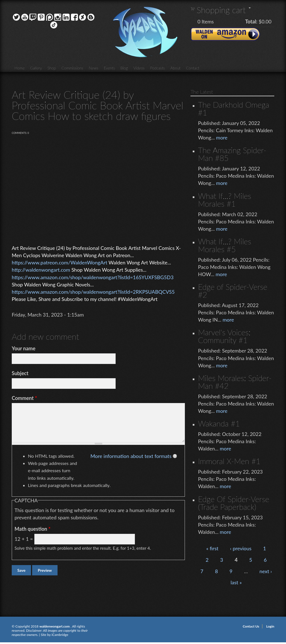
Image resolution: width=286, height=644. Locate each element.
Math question (33, 529)
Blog (124, 68)
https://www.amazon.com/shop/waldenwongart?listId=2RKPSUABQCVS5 (93, 292)
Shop (52, 68)
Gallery (36, 68)
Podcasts (158, 68)
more (222, 138)
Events (109, 68)
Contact (193, 68)
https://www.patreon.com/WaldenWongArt (59, 262)
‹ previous (241, 548)
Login (270, 626)
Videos (139, 68)
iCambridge (60, 635)
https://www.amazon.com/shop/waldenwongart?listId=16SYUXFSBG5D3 (93, 277)
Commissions (72, 68)
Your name (24, 348)
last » (236, 582)
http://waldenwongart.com (41, 270)
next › (266, 571)
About (175, 68)
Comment (24, 398)
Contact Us (251, 626)
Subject (20, 373)
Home (20, 68)
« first (212, 548)
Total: (251, 21)
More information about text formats (131, 456)
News (94, 68)
